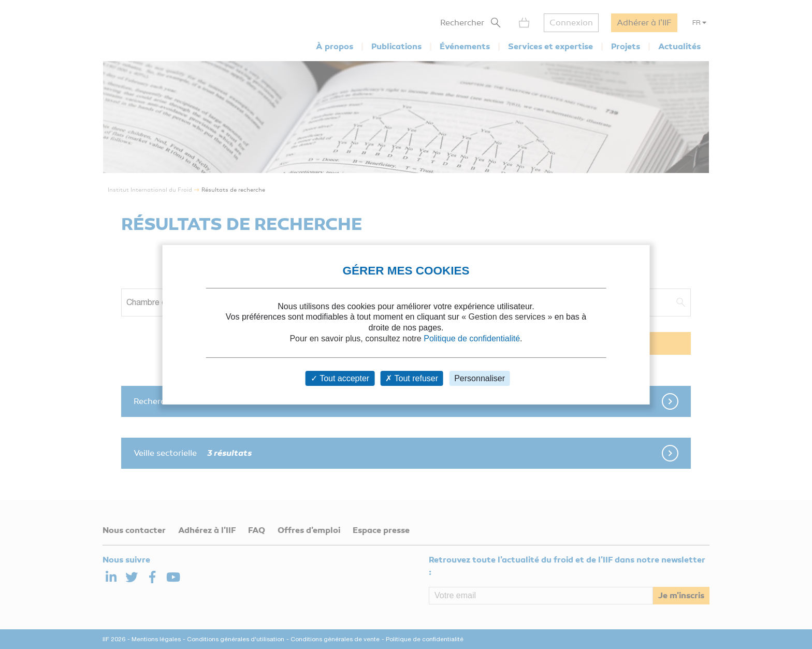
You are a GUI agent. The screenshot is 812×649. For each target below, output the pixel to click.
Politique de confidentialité (472, 338)
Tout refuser (412, 378)
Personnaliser (480, 378)
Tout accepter (340, 378)
